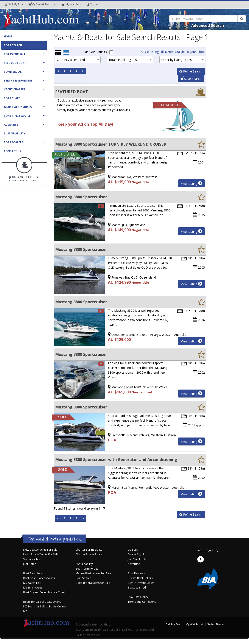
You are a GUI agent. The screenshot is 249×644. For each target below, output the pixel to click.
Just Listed (30, 564)
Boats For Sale (15, 54)
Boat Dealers (14, 142)
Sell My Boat (15, 4)
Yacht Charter (15, 89)
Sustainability (15, 133)
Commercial (13, 72)
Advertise (11, 125)
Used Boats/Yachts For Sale (41, 554)
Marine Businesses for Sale (93, 573)
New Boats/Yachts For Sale (40, 550)
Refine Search (191, 71)
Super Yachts (32, 559)
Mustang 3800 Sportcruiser (81, 197)
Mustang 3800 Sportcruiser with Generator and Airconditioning (116, 459)
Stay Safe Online (138, 597)
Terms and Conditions (142, 602)
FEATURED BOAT (72, 92)
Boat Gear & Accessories (39, 578)
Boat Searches (33, 573)
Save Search (191, 79)
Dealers (133, 550)
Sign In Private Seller (141, 583)
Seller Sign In (216, 624)
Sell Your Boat (15, 63)
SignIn (93, 4)
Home (8, 36)
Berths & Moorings (18, 81)
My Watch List (32, 583)
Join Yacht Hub (137, 559)
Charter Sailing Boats (89, 550)
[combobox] (78, 60)
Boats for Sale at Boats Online (42, 602)
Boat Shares (83, 578)
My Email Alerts (33, 588)
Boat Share (12, 98)
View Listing (191, 183)
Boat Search (13, 45)
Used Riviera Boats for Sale (93, 583)
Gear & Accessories (18, 107)
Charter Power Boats (89, 554)
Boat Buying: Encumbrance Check (44, 592)
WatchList (72, 5)
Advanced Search (208, 25)
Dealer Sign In (137, 554)
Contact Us (12, 151)
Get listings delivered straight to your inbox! (173, 52)
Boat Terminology (87, 569)
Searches (43, 4)
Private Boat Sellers (140, 578)
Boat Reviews (136, 573)
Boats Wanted (137, 588)
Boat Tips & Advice (17, 116)
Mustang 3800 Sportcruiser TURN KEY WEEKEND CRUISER (111, 144)
